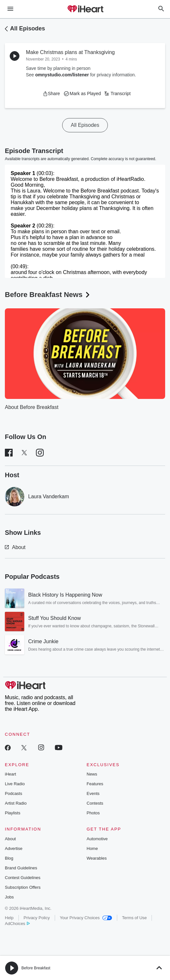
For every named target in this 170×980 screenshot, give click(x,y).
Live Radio (15, 784)
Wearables (97, 858)
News (92, 774)
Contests (95, 803)
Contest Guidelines (23, 878)
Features (95, 784)
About (15, 547)
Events (93, 793)
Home (92, 848)
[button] (51, 94)
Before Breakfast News (48, 295)
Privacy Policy (37, 918)
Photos (93, 813)
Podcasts (13, 793)
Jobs (9, 897)
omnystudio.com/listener (62, 75)
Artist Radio (16, 803)
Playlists (13, 813)
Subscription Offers (23, 887)
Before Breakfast (36, 968)
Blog (9, 858)
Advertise (14, 848)
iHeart (11, 774)
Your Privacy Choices (86, 918)
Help (9, 918)
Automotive (97, 839)
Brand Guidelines (21, 868)
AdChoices (17, 924)
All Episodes (28, 28)
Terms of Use (135, 918)
